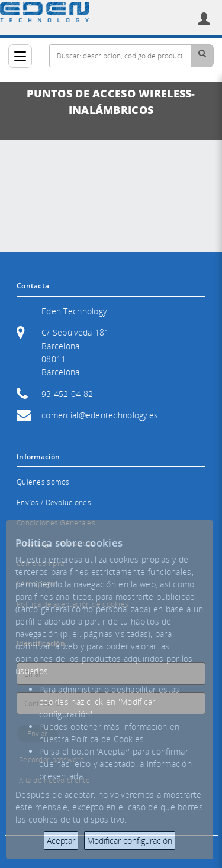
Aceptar (61, 841)
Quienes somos (43, 482)
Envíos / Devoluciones (54, 503)
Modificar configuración (130, 841)
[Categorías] (20, 56)
